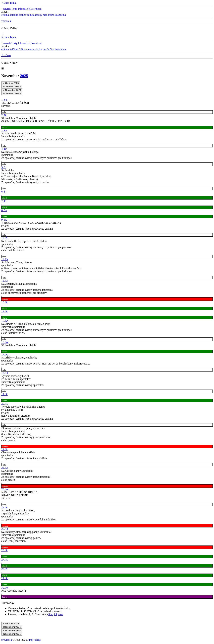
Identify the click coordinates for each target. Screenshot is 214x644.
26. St (4, 550)
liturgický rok (56, 614)
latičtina (14, 15)
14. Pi (4, 311)
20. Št (4, 404)
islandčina (60, 15)
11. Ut (5, 259)
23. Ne (5, 489)
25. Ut (5, 529)
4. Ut (4, 149)
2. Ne (4, 115)
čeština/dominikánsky (30, 15)
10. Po (5, 238)
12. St (4, 281)
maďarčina (48, 15)
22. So (5, 468)
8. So (4, 210)
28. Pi (4, 569)
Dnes (6, 3)
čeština (5, 15)
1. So (4, 100)
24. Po (5, 508)
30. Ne (5, 588)
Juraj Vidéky (34, 640)
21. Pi (4, 449)
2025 (24, 76)
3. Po (4, 130)
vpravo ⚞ (7, 21)
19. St (4, 394)
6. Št (4, 192)
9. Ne (4, 220)
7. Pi (4, 201)
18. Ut (5, 373)
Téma (13, 3)
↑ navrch (6, 9)
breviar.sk (7, 640)
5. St (4, 167)
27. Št (4, 560)
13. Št (4, 302)
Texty (14, 9)
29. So (5, 578)
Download (36, 9)
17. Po (5, 355)
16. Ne (5, 342)
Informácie (24, 9)
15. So (5, 321)
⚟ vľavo (6, 55)
